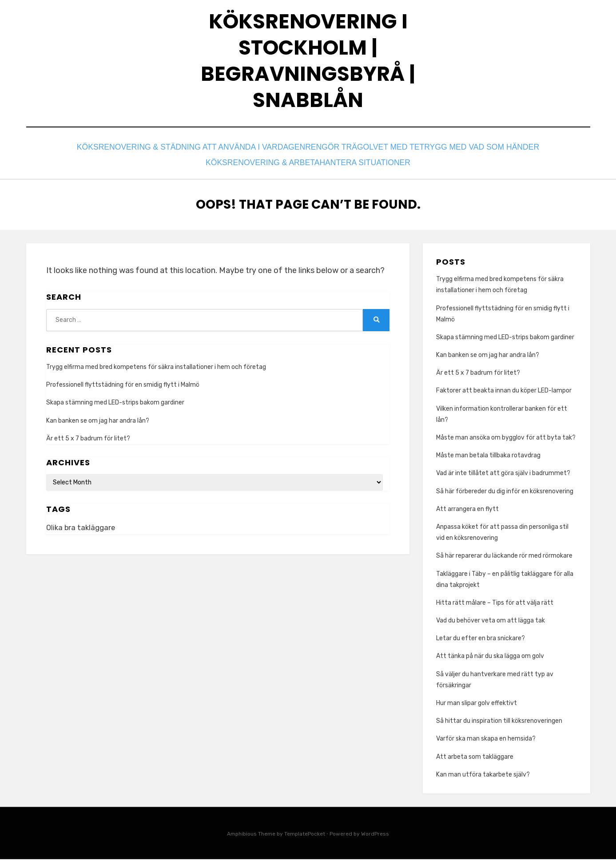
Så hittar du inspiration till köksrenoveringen (500, 722)
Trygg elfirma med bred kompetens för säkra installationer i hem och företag (156, 368)
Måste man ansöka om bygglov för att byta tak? (506, 438)
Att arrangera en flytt (467, 510)
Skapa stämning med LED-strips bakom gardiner (115, 404)
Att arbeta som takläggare (475, 758)
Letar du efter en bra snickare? (481, 640)
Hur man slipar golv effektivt (477, 704)
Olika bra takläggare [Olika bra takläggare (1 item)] (82, 529)
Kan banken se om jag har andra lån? (98, 422)
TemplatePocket (305, 835)
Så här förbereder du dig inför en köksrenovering (505, 492)
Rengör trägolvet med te (359, 153)
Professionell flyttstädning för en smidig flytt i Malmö (123, 386)
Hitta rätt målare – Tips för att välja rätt (495, 604)
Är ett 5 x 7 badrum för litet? (88, 439)
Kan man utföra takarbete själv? (484, 775)
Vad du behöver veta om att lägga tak (491, 621)
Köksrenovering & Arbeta (261, 165)
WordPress (375, 835)
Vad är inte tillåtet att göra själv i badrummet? (503, 474)
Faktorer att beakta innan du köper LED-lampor (504, 392)
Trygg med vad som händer (475, 153)
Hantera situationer (366, 165)
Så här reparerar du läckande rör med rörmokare (504, 557)
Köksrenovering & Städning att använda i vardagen (192, 153)
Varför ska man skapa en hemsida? (487, 740)
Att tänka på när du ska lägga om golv (490, 657)
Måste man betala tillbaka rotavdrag (488, 457)
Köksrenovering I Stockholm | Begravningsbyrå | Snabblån (308, 64)
